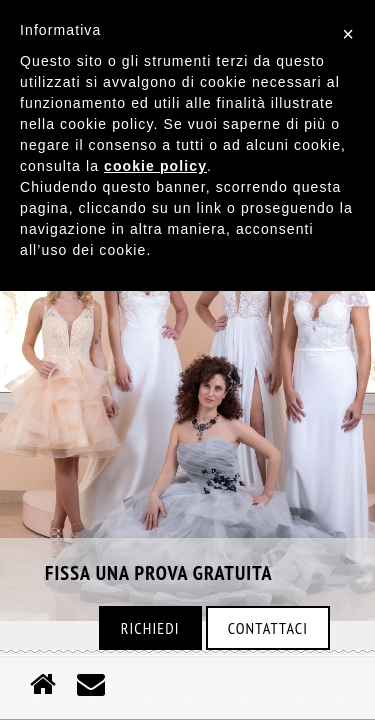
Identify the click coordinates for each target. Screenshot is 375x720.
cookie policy (155, 166)
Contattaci (268, 628)
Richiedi (150, 628)
